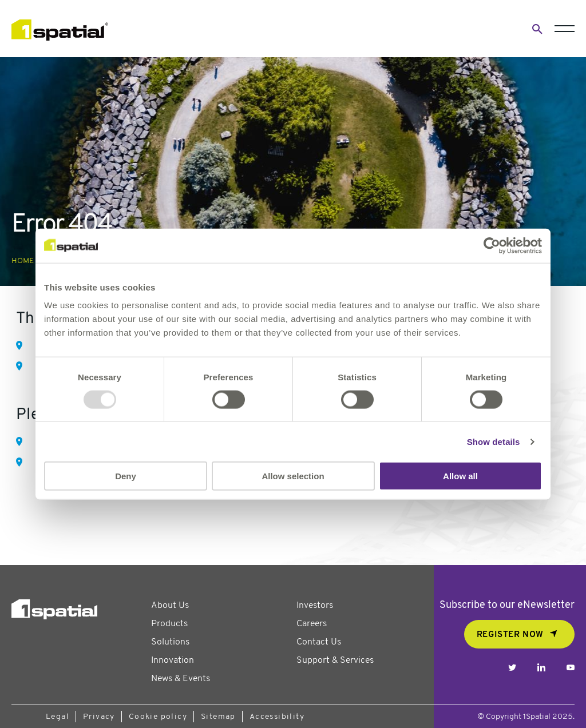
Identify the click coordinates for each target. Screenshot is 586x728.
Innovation (173, 661)
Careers (312, 624)
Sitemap (218, 717)
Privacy (99, 717)
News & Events (181, 679)
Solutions (170, 642)
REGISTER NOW (510, 635)
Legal (58, 717)
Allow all (460, 476)
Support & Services (335, 661)
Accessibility (277, 717)
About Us (170, 606)
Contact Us (319, 642)
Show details (494, 441)
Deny (126, 476)
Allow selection (293, 476)
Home (23, 261)
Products (169, 624)
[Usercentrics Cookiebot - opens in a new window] (492, 245)
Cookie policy (158, 717)
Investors (315, 606)
